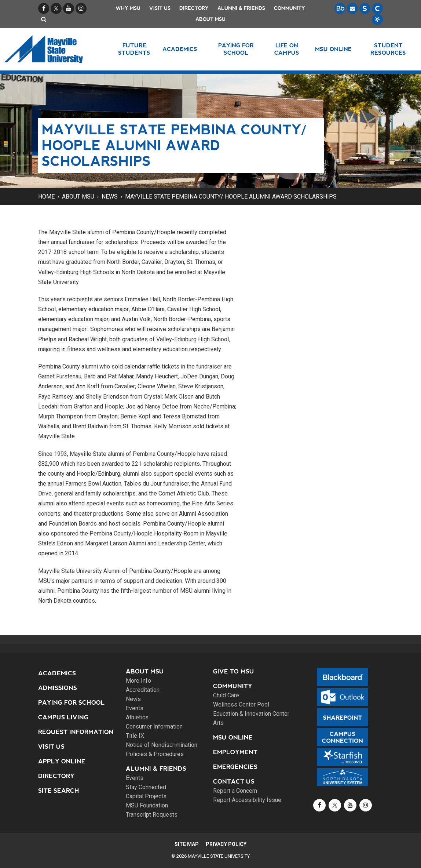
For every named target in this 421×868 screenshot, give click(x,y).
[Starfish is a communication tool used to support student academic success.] (377, 19)
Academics (57, 673)
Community (290, 8)
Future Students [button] (134, 49)
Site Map (186, 844)
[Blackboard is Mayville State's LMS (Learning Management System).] (340, 8)
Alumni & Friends (241, 8)
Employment (235, 752)
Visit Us (160, 8)
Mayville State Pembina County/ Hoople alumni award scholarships (231, 197)
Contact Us (234, 782)
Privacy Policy (227, 844)
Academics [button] (181, 49)
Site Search (59, 791)
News (110, 197)
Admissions (58, 688)
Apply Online (62, 761)
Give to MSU (234, 671)
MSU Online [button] (334, 49)
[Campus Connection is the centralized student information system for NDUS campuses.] (377, 8)
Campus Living (63, 717)
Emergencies (235, 767)
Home (46, 197)
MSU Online (233, 738)
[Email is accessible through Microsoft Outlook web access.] (352, 8)
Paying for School (72, 703)
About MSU (210, 19)
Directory (194, 8)
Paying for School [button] (236, 49)
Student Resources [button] (388, 49)
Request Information (76, 732)
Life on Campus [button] (287, 49)
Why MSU (128, 8)
